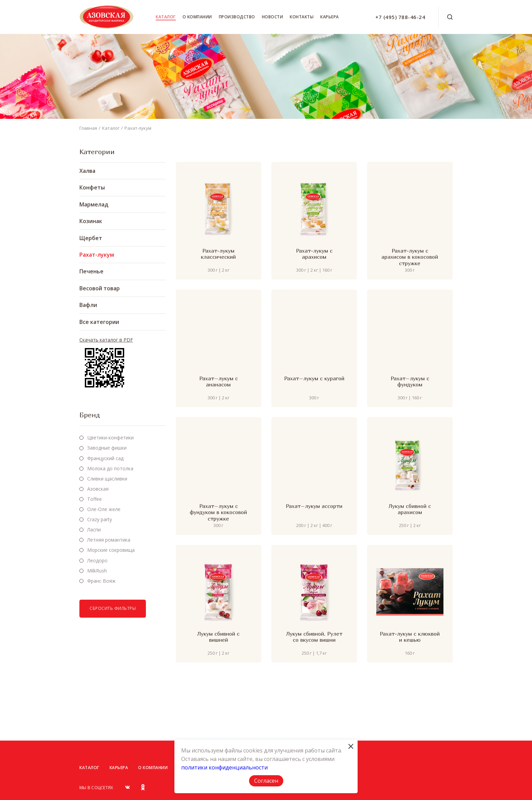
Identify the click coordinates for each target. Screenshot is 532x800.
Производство (237, 17)
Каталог (166, 17)
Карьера (330, 17)
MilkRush (97, 571)
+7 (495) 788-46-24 (400, 17)
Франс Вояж (101, 581)
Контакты (302, 17)
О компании (197, 17)
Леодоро (97, 560)
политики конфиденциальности (224, 767)
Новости (273, 17)
